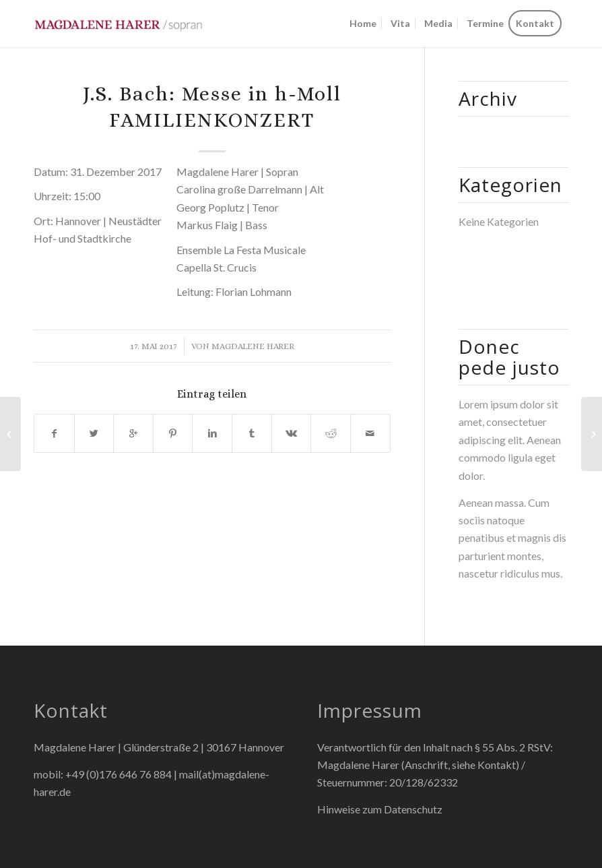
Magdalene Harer (253, 346)
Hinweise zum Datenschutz (380, 809)
